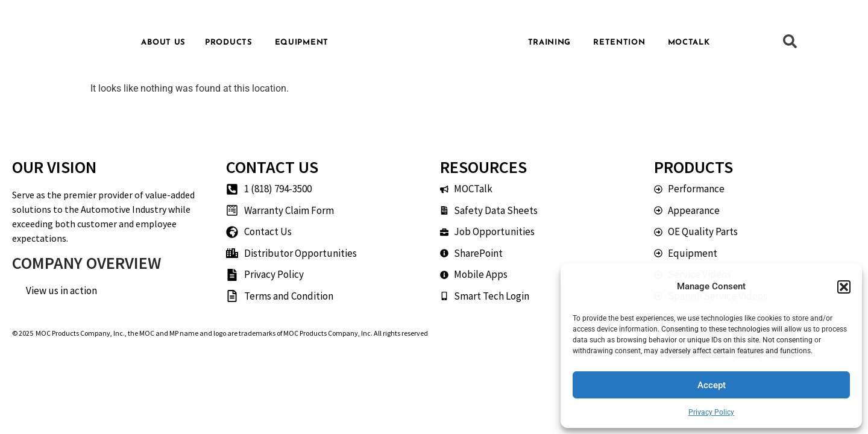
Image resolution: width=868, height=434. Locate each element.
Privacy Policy (711, 412)
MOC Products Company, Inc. (80, 333)
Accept (712, 385)
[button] (844, 287)
